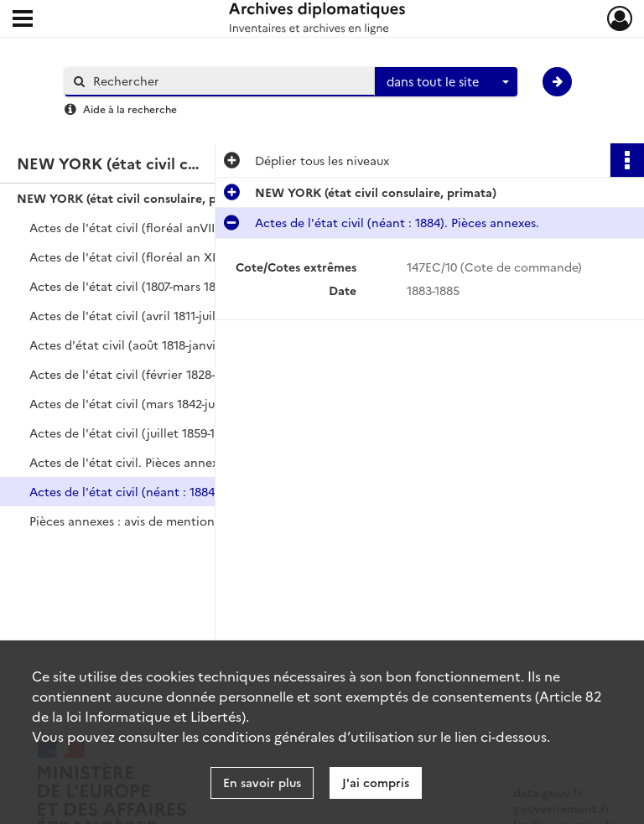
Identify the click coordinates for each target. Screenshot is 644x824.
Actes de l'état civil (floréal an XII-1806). (142, 257)
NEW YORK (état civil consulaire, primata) (138, 198)
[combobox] (446, 82)
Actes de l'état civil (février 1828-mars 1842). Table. (173, 374)
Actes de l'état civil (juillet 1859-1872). (136, 433)
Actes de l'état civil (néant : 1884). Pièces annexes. (171, 491)
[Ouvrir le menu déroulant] (23, 20)
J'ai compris (376, 782)
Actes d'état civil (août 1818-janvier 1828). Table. (165, 345)
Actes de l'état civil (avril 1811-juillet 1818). (147, 315)
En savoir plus (262, 782)
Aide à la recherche (130, 109)
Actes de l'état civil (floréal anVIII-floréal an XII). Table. (184, 227)
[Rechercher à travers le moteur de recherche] (228, 81)
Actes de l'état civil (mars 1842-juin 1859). (145, 403)
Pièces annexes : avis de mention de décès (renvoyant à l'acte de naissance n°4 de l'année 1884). (197, 521)
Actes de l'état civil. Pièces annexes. (131, 462)
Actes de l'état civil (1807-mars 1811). (131, 286)
